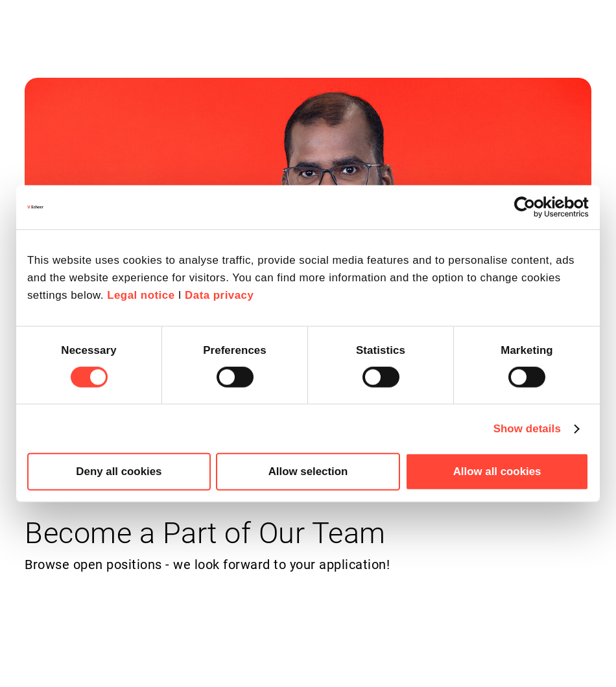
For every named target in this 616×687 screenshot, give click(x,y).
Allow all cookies (497, 472)
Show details (527, 428)
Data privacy (219, 295)
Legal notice (141, 295)
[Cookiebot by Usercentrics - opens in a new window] (532, 207)
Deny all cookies (119, 472)
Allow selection (308, 472)
